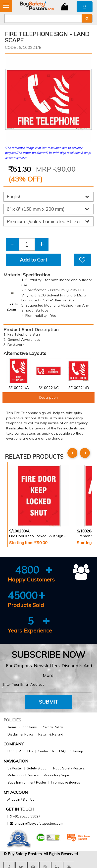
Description (48, 397)
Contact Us (46, 751)
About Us (26, 751)
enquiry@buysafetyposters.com (39, 823)
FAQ (62, 751)
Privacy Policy (52, 727)
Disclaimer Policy (21, 734)
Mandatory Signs (57, 775)
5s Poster (15, 768)
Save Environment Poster (27, 782)
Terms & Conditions (22, 727)
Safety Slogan (38, 768)
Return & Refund (51, 734)
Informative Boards (66, 782)
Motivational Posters (23, 775)
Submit (49, 702)
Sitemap (77, 751)
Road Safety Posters (69, 768)
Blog (11, 751)
